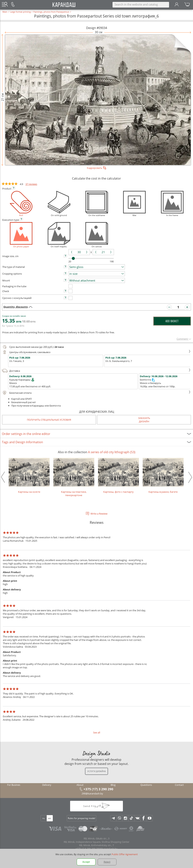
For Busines (14, 785)
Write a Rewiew (99, 514)
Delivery (47, 785)
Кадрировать (97, 168)
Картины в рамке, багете (163, 476)
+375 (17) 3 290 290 (98, 789)
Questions (146, 785)
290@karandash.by (92, 793)
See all (97, 732)
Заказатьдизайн (144, 420)
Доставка (96, 371)
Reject (107, 862)
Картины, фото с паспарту (118, 476)
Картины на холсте (29, 476)
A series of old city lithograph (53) (112, 452)
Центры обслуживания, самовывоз (96, 352)
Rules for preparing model (82, 818)
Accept (86, 862)
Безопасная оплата (96, 393)
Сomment (184, 339)
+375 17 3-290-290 (85, 849)
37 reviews (31, 184)
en (50, 818)
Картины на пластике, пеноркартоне (74, 477)
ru (44, 818)
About (80, 785)
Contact (179, 785)
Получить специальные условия (49, 420)
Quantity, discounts (16, 307)
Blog (113, 785)
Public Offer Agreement (125, 854)
